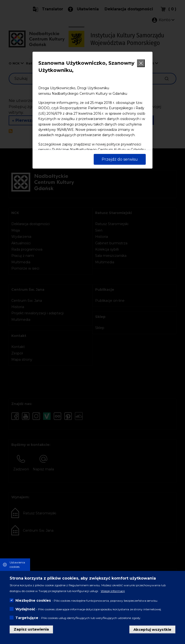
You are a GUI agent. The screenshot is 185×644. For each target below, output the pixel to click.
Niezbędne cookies (33, 602)
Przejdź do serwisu (120, 159)
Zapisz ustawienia (31, 631)
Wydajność (25, 611)
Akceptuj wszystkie (152, 631)
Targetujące (27, 619)
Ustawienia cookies (17, 566)
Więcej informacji (113, 593)
